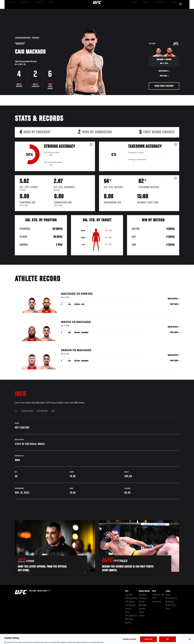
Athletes (35, 10)
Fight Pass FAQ (158, 595)
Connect (137, 10)
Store (127, 612)
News (46, 10)
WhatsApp (143, 605)
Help (154, 591)
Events (12, 10)
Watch (148, 10)
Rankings (23, 10)
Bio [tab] (16, 411)
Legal (168, 591)
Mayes (66, 322)
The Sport (129, 595)
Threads (142, 602)
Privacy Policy (171, 598)
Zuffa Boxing (161, 10)
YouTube (142, 609)
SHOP (173, 10)
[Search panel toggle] (181, 10)
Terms (168, 595)
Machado (68, 294)
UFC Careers (130, 602)
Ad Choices (170, 602)
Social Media (144, 591)
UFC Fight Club (131, 616)
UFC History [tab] (42, 411)
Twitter (142, 616)
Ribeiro (87, 294)
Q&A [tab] (53, 411)
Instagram (143, 598)
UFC (127, 591)
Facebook (143, 595)
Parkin (66, 351)
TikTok (141, 612)
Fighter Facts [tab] (27, 411)
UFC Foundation (131, 598)
